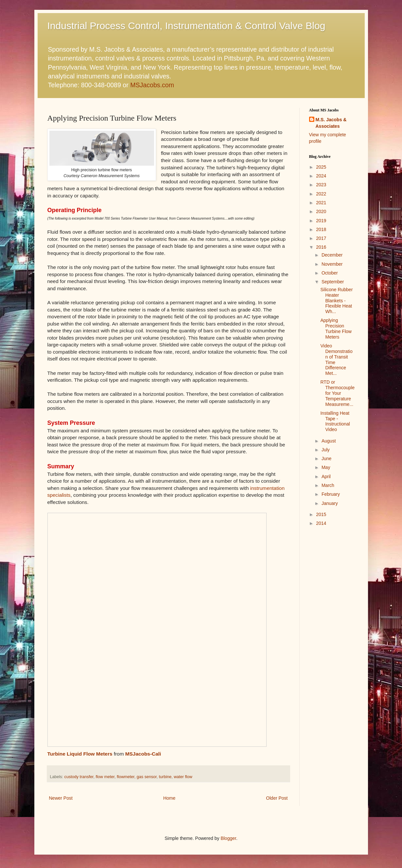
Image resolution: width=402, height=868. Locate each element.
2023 (321, 185)
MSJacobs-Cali (143, 754)
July (326, 450)
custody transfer (79, 777)
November (332, 264)
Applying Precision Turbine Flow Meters (336, 328)
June (326, 459)
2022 (321, 194)
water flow (183, 777)
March (328, 485)
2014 (321, 523)
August (329, 441)
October (330, 273)
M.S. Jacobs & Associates (331, 123)
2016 (321, 247)
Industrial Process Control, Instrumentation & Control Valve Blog (186, 26)
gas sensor (147, 777)
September (333, 282)
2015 (321, 514)
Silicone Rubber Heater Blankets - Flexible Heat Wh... (336, 300)
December (332, 255)
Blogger (228, 838)
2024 (321, 176)
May (326, 467)
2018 (321, 229)
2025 (321, 167)
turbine (165, 777)
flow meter (105, 777)
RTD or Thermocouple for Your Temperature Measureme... (337, 393)
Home (169, 798)
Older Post (277, 798)
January (330, 503)
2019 (321, 221)
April (326, 476)
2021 (321, 203)
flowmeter (126, 777)
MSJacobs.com (152, 85)
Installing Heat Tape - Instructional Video (335, 421)
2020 (321, 211)
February (331, 494)
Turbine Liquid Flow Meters (80, 754)
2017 (321, 238)
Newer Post (61, 798)
